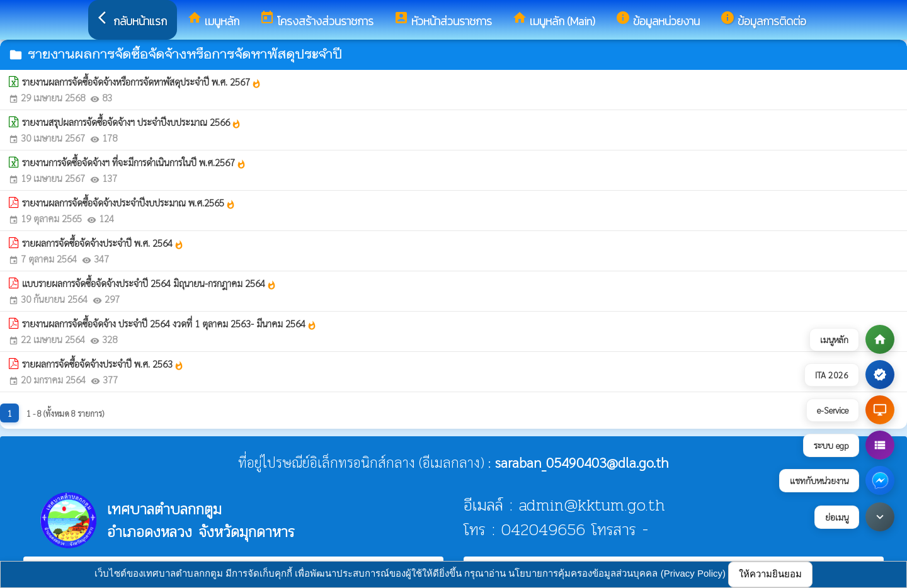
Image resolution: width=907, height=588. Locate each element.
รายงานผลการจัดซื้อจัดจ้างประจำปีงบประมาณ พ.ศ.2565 (129, 203)
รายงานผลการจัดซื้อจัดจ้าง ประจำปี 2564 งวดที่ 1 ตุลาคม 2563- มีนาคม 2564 (169, 324)
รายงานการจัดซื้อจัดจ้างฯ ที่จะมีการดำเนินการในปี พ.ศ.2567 (134, 162)
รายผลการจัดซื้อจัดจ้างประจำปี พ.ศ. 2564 (103, 243)
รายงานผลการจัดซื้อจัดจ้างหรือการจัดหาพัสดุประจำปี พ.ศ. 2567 (142, 82)
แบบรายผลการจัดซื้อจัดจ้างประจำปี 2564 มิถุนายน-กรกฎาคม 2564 (149, 283)
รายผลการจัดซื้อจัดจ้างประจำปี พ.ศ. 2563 (103, 364)
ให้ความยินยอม (770, 574)
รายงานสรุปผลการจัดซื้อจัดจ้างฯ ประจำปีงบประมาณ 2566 (132, 122)
